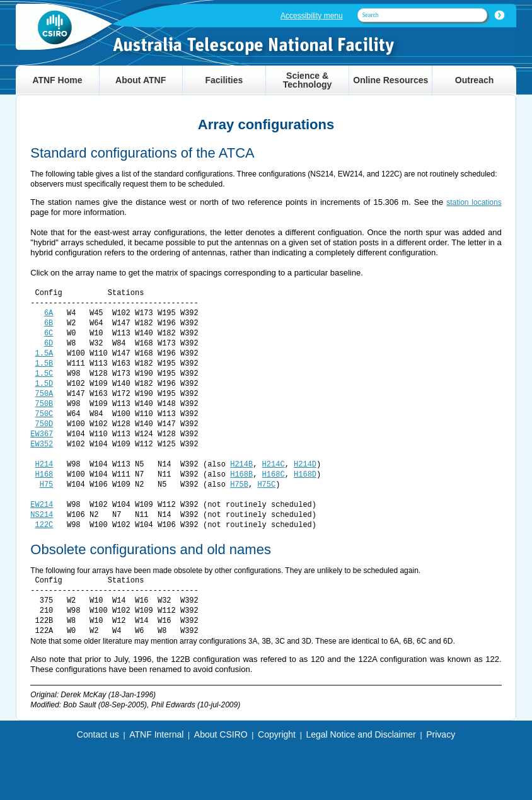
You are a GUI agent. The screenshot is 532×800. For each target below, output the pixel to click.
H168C (274, 474)
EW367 (42, 434)
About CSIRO (221, 734)
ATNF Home (57, 80)
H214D (305, 464)
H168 (44, 474)
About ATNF (141, 80)
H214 (44, 464)
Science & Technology (308, 80)
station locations (474, 202)
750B (44, 404)
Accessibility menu (312, 16)
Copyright (277, 734)
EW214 (42, 505)
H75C (266, 484)
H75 (47, 484)
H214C (274, 464)
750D (44, 424)
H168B (241, 474)
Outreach (474, 80)
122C (44, 525)
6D (49, 343)
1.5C (44, 374)
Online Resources (390, 80)
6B (49, 323)
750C (44, 414)
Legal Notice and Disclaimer (361, 734)
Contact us (98, 734)
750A (44, 394)
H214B (241, 464)
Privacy (441, 734)
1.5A (44, 353)
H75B (239, 484)
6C (49, 333)
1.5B (44, 363)
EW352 (42, 444)
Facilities (224, 80)
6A (49, 313)
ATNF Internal (156, 734)
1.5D (44, 384)
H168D (305, 474)
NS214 (42, 515)
